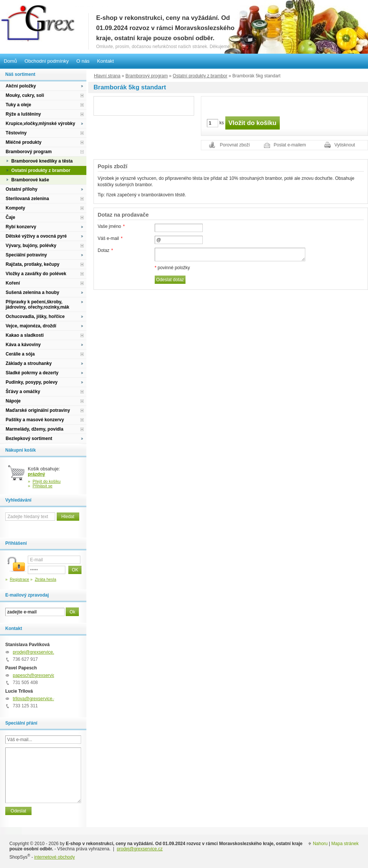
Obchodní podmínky (47, 61)
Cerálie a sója (20, 354)
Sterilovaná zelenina (27, 199)
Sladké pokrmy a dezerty (32, 373)
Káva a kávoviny (23, 345)
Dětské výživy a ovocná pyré (36, 236)
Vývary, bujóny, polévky (31, 246)
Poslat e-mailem (290, 145)
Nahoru (320, 844)
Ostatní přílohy (22, 189)
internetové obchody (54, 857)
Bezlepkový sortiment (29, 439)
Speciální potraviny (26, 255)
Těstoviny (16, 133)
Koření (13, 283)
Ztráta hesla (46, 579)
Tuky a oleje (18, 105)
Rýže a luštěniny (23, 114)
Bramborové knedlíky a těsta (42, 161)
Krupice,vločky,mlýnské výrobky (40, 124)
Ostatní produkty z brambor (200, 76)
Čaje (10, 217)
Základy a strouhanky (29, 363)
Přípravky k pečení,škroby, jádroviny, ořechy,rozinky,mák (37, 304)
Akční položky (21, 86)
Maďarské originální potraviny (38, 410)
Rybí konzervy (21, 227)
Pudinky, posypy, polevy (32, 382)
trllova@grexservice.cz (35, 699)
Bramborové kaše (30, 180)
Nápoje (13, 401)
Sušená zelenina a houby (32, 292)
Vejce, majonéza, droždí (31, 326)
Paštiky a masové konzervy (35, 420)
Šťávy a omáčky (23, 392)
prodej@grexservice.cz (36, 652)
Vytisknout (345, 145)
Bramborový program (147, 76)
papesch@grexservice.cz (38, 675)
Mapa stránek (345, 844)
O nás (83, 61)
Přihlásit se (43, 486)
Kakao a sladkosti (25, 335)
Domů (10, 61)
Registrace (20, 579)
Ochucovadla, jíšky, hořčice (35, 316)
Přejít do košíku (47, 481)
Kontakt (105, 61)
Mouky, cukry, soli (25, 95)
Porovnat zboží (235, 145)
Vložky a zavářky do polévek (36, 274)
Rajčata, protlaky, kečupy (32, 264)
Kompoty (15, 208)
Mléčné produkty (23, 142)
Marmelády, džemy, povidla (35, 429)
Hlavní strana (107, 76)
